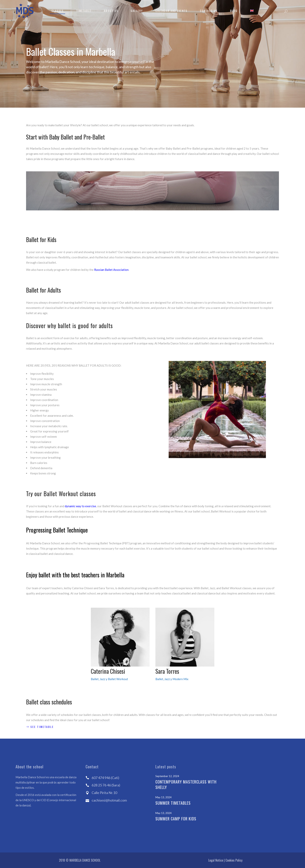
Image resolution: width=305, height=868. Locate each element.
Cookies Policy (234, 860)
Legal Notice (216, 860)
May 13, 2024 (163, 797)
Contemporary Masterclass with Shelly (186, 784)
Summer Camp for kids (176, 819)
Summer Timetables (173, 803)
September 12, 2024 (167, 776)
